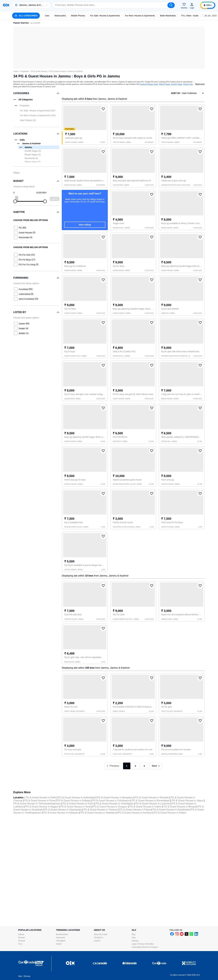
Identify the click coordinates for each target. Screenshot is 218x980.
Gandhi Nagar (177, 84)
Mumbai (21, 938)
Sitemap (135, 941)
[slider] (15, 201)
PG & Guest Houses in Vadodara (98, 813)
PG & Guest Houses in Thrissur (100, 810)
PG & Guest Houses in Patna (135, 810)
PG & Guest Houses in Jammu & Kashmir (66, 71)
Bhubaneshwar (62, 934)
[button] (46, 5)
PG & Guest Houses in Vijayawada (63, 810)
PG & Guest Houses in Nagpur (42, 807)
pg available (35, 23)
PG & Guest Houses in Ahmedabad (151, 801)
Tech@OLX (99, 938)
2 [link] (135, 766)
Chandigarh (61, 941)
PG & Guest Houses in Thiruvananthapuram (37, 804)
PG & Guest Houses (39, 71)
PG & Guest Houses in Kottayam (61, 813)
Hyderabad (60, 938)
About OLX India (101, 934)
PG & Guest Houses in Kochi (78, 804)
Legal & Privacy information (143, 944)
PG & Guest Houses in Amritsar (135, 813)
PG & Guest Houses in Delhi (41, 797)
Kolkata (21, 934)
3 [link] (144, 766)
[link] (156, 766)
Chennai (22, 941)
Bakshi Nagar (164, 84)
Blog (134, 934)
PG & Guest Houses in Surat (76, 807)
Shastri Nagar (189, 84)
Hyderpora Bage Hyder (149, 84)
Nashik (59, 944)
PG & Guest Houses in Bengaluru (115, 797)
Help (134, 938)
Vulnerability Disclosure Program (145, 947)
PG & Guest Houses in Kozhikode (171, 810)
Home (16, 71)
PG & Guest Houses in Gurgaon (110, 807)
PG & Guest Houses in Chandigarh (114, 804)
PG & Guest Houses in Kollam (170, 813)
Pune (20, 944)
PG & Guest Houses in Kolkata (73, 801)
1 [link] (127, 766)
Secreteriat (31, 158)
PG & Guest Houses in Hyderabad (77, 797)
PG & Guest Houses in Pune (40, 801)
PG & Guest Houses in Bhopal (180, 807)
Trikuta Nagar (32, 162)
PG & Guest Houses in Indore (145, 807)
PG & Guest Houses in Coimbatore (111, 801)
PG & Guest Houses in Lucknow (153, 804)
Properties (25, 71)
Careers (97, 941)
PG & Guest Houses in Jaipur (187, 801)
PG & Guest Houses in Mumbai (152, 797)
